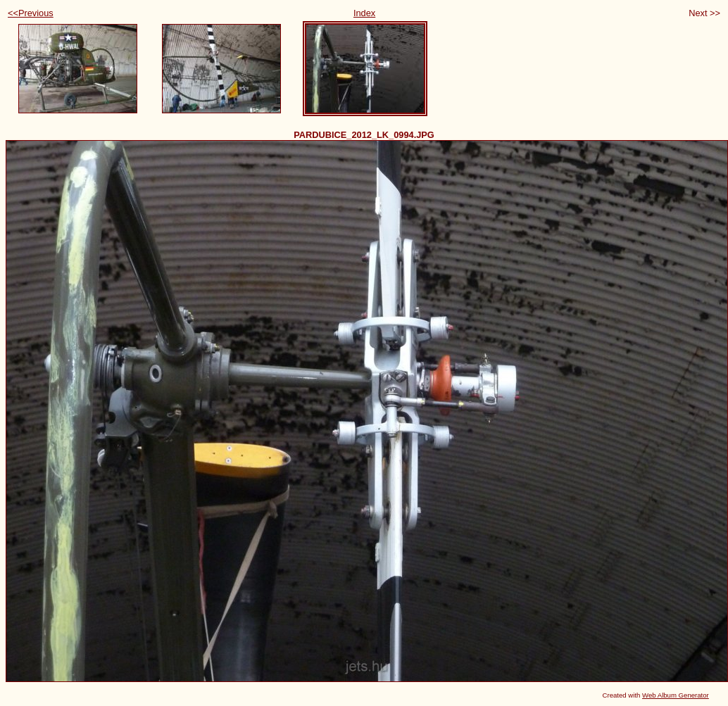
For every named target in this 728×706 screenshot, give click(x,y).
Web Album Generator (676, 695)
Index (364, 13)
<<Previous (31, 13)
